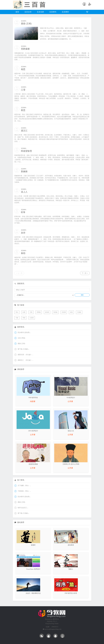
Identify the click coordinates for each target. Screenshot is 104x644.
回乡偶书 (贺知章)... (24, 332)
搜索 (82, 295)
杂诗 (23, 233)
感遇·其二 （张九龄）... (26, 360)
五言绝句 (53, 12)
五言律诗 (65, 12)
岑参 (17, 318)
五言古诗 (28, 12)
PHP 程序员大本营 (71, 593)
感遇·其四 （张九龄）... (26, 355)
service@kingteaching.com (53, 629)
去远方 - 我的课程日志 (33, 593)
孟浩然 (47, 312)
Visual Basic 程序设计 (33, 569)
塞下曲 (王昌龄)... (24, 349)
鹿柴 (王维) (26, 24)
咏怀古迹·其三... (23, 508)
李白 (17, 312)
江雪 (23, 90)
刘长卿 (64, 312)
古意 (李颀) (21, 338)
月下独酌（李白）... (24, 486)
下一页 (85, 273)
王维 (31, 312)
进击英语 (71, 545)
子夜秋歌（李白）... (24, 491)
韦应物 (55, 312)
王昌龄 (79, 312)
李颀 (24, 318)
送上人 (24, 192)
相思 (23, 69)
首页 (17, 12)
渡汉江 (24, 131)
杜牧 (71, 312)
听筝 (23, 212)
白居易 (32, 318)
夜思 (23, 110)
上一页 (19, 273)
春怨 (23, 253)
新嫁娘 (24, 171)
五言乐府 (40, 12)
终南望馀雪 (26, 151)
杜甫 (24, 312)
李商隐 (39, 312)
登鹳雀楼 (25, 49)
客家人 (71, 569)
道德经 (33, 545)
